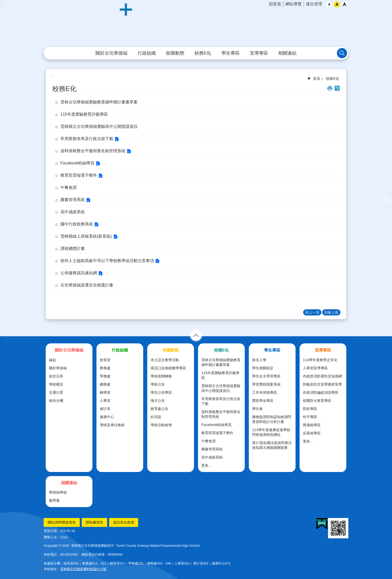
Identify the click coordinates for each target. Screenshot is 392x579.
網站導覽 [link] (293, 4)
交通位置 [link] (56, 392)
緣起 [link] (53, 360)
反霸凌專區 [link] (312, 433)
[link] (322, 524)
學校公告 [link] (158, 384)
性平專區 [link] (310, 417)
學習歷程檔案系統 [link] (266, 384)
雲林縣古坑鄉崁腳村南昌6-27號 (83, 569)
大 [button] (345, 4)
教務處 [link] (105, 368)
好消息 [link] (156, 417)
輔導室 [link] (105, 392)
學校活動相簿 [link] (161, 425)
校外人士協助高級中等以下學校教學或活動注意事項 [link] (107, 261)
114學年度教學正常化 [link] (320, 360)
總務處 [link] (105, 384)
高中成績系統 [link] (73, 212)
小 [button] (329, 4)
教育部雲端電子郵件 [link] (79, 175)
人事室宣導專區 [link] (315, 368)
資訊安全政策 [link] (124, 522)
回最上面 (331, 312)
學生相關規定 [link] (263, 368)
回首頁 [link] (275, 4)
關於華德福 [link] (58, 368)
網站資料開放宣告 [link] (62, 522)
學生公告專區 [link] (161, 392)
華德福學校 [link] (58, 492)
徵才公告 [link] (158, 401)
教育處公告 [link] (159, 409)
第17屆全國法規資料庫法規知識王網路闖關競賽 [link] (272, 445)
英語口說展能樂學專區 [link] (168, 368)
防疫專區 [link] (310, 409)
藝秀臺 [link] (54, 500)
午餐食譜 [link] (69, 187)
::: (2, 2)
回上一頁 (312, 312)
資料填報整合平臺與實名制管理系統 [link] (93, 151)
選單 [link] (196, 335)
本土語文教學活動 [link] (165, 360)
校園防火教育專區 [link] (317, 401)
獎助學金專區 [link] (263, 401)
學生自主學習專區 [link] (266, 376)
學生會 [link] (257, 409)
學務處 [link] (105, 376)
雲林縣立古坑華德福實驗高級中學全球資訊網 (196, 24)
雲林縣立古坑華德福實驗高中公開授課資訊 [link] (99, 126)
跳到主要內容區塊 (3, 3)
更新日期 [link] (50, 531)
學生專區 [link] (231, 53)
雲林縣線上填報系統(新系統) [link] (86, 236)
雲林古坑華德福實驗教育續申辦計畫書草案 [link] (99, 102)
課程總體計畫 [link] (73, 248)
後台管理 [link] (314, 4)
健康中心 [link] (107, 417)
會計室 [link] (105, 409)
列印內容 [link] (330, 88)
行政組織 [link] (147, 53)
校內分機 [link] (56, 401)
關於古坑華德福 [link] (111, 53)
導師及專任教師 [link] (112, 425)
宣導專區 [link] (259, 53)
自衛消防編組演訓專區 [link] (321, 392)
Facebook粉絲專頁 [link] (77, 163)
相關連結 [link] (287, 53)
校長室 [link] (105, 360)
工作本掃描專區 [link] (265, 392)
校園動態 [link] (175, 53)
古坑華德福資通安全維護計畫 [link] (87, 285)
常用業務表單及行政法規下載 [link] (87, 139)
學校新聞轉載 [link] (161, 376)
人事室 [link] (105, 401)
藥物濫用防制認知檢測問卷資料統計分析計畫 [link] (272, 419)
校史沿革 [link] (56, 376)
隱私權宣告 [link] (94, 522)
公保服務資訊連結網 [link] (79, 273)
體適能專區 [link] (312, 425)
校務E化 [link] (203, 53)
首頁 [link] (317, 79)
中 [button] (337, 4)
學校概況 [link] (56, 384)
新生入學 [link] (259, 360)
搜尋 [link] (342, 53)
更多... (206, 465)
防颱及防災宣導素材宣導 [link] (322, 384)
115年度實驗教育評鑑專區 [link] (84, 114)
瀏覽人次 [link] (50, 537)
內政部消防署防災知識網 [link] (322, 376)
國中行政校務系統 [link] (77, 224)
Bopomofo (337, 88)
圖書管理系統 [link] (73, 200)
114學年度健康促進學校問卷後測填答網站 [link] (271, 432)
